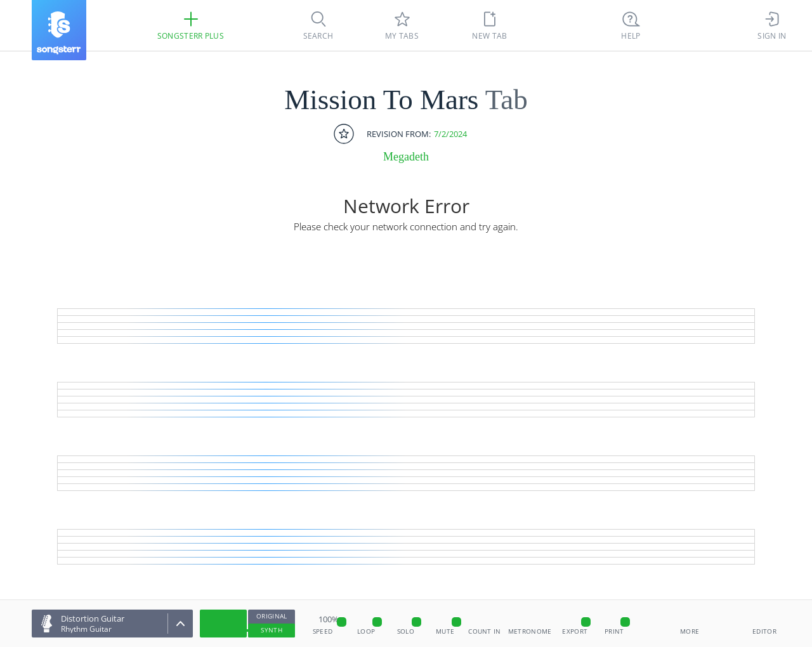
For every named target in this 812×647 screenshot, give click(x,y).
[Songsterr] (59, 30)
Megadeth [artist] (406, 157)
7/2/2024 (450, 134)
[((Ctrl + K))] (631, 25)
